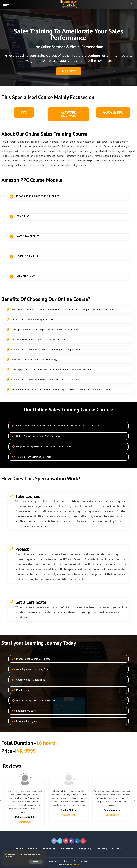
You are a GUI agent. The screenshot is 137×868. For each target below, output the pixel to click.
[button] (69, 114)
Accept (36, 862)
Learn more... (10, 857)
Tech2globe (74, 864)
